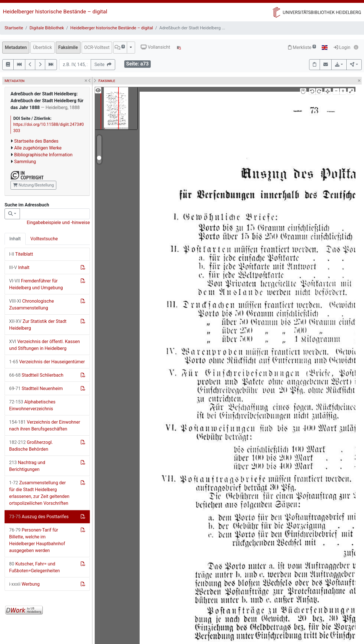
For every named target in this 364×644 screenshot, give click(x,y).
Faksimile (68, 47)
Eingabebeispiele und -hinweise (58, 222)
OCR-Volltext (97, 47)
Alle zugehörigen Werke (38, 148)
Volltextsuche (44, 239)
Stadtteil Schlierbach (36, 375)
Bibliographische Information (43, 155)
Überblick (43, 47)
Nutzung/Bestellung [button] (33, 185)
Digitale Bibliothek (47, 28)
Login (342, 47)
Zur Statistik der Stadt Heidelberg (38, 325)
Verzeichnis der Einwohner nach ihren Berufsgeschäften (45, 425)
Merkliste (302, 47)
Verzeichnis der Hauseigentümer (47, 362)
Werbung (24, 584)
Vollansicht (155, 47)
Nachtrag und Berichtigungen (27, 466)
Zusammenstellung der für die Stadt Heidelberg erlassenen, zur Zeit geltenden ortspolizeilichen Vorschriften (39, 493)
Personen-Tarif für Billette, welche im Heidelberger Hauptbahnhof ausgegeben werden (37, 540)
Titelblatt (21, 254)
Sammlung (25, 162)
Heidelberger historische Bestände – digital (55, 12)
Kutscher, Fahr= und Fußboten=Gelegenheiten (34, 567)
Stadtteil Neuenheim (36, 388)
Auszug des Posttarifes (39, 517)
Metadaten (16, 47)
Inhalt (15, 239)
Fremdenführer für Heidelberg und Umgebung (36, 284)
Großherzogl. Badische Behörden (31, 446)
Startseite (14, 28)
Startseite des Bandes (36, 141)
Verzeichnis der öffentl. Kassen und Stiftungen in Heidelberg (45, 345)
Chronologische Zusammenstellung (31, 304)
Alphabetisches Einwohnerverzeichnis (32, 405)
